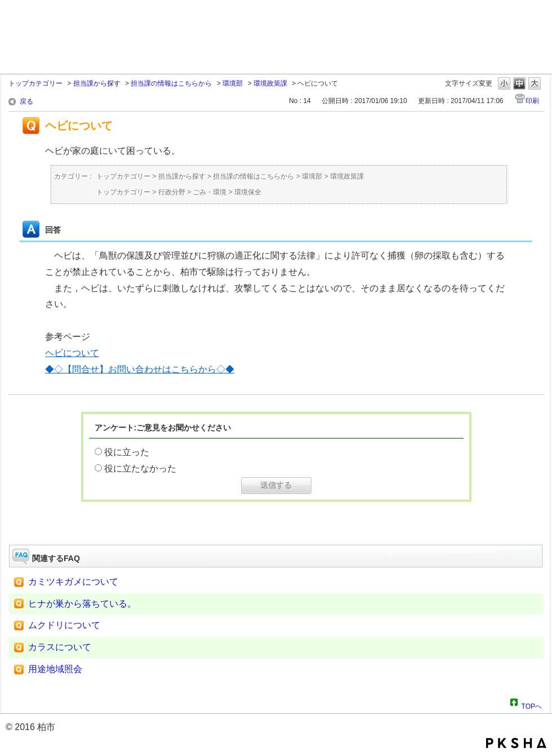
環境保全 (248, 192)
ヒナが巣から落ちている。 (82, 604)
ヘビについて (72, 353)
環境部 (233, 83)
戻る (26, 101)
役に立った (127, 452)
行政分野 (172, 192)
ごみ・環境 (210, 192)
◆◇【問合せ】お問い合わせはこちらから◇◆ (140, 369)
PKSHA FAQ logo (516, 743)
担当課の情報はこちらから (171, 83)
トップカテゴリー (35, 83)
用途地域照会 (55, 669)
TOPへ (532, 705)
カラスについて (60, 647)
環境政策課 (270, 83)
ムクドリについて (64, 625)
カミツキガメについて (73, 582)
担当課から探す (97, 83)
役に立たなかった (140, 468)
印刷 (532, 101)
